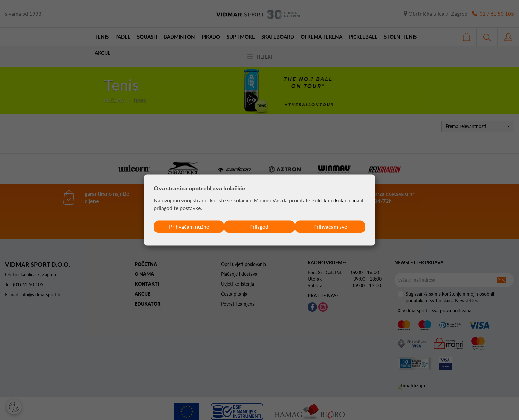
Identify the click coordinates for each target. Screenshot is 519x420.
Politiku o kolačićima (335, 200)
